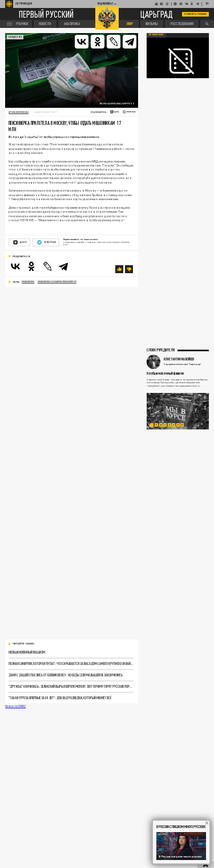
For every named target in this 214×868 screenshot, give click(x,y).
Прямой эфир (156, 35)
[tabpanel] (178, 411)
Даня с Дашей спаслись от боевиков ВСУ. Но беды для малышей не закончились (66, 675)
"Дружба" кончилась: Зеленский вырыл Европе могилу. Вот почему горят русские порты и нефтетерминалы (71, 686)
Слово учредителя (161, 350)
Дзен (20, 242)
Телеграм (47, 242)
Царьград (157, 14)
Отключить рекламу (196, 14)
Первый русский (46, 14)
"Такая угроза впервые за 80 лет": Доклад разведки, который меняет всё (60, 697)
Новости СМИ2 (15, 706)
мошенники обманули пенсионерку (57, 281)
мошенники (28, 281)
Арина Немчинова (19, 112)
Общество (15, 37)
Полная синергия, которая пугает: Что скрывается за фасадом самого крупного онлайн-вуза (71, 663)
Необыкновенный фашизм (27, 652)
